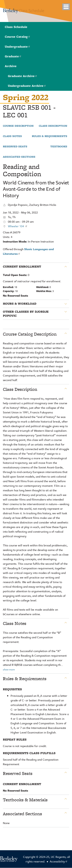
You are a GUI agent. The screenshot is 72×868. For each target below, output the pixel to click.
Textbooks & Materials (25, 800)
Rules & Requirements (50, 136)
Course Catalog (18, 37)
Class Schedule (16, 27)
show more (9, 669)
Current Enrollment (22, 267)
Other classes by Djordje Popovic (26, 314)
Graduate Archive (23, 76)
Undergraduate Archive (27, 86)
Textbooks (59, 147)
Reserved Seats (15, 147)
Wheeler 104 (18, 226)
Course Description (18, 126)
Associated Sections (19, 157)
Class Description (53, 126)
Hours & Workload (20, 304)
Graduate (13, 56)
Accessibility (59, 861)
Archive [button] (11, 66)
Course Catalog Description (30, 334)
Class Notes (12, 136)
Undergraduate (18, 47)
